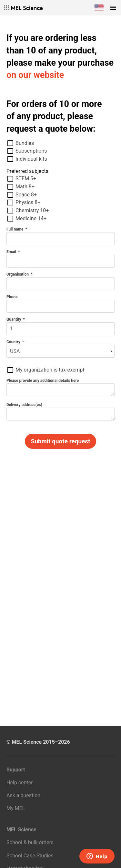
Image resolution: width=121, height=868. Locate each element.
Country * (15, 342)
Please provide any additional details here (43, 381)
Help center (20, 783)
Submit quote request (60, 441)
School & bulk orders (30, 842)
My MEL (16, 808)
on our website (35, 75)
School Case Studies (30, 856)
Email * (13, 252)
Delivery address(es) (25, 405)
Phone (12, 297)
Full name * (17, 229)
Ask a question (23, 795)
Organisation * (19, 274)
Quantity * (16, 319)
